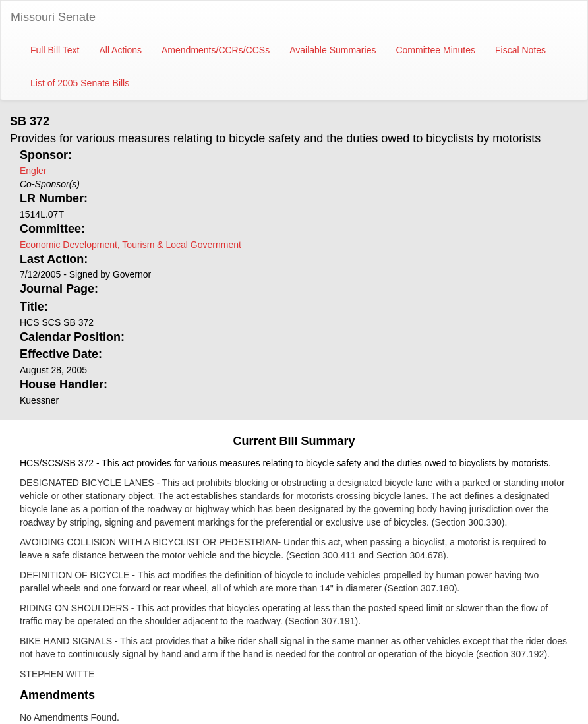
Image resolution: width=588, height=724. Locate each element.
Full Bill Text (55, 50)
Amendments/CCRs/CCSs (216, 50)
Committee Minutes (435, 50)
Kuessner (39, 400)
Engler (33, 171)
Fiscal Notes (520, 50)
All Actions (120, 50)
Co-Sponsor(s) (50, 184)
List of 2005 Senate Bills (80, 83)
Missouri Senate (53, 17)
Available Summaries (333, 50)
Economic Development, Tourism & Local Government (131, 245)
